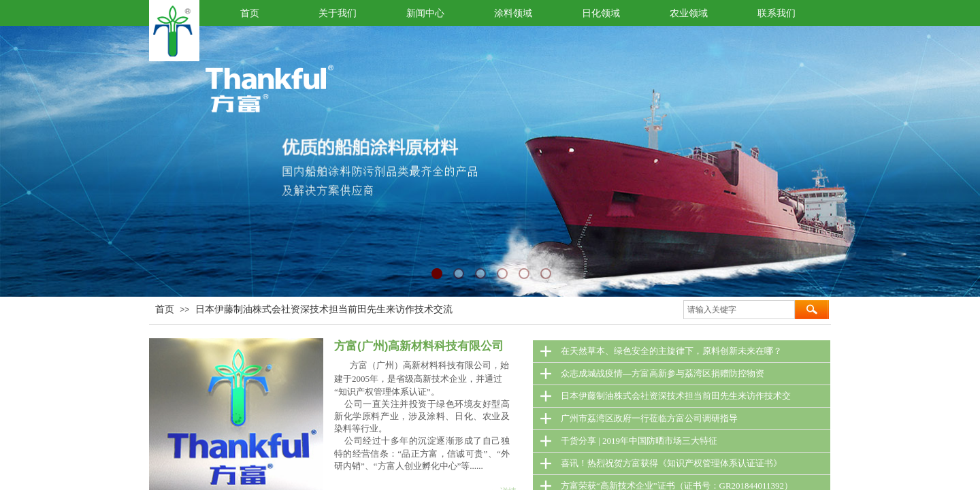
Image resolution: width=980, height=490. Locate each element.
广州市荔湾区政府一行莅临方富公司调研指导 (649, 418)
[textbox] (739, 310)
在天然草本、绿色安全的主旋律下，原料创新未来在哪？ (671, 351)
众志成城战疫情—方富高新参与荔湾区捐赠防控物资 (663, 373)
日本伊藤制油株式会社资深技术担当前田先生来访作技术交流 (324, 309)
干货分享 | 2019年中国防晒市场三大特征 (639, 441)
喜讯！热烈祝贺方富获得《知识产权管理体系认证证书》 (671, 463)
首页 (165, 309)
